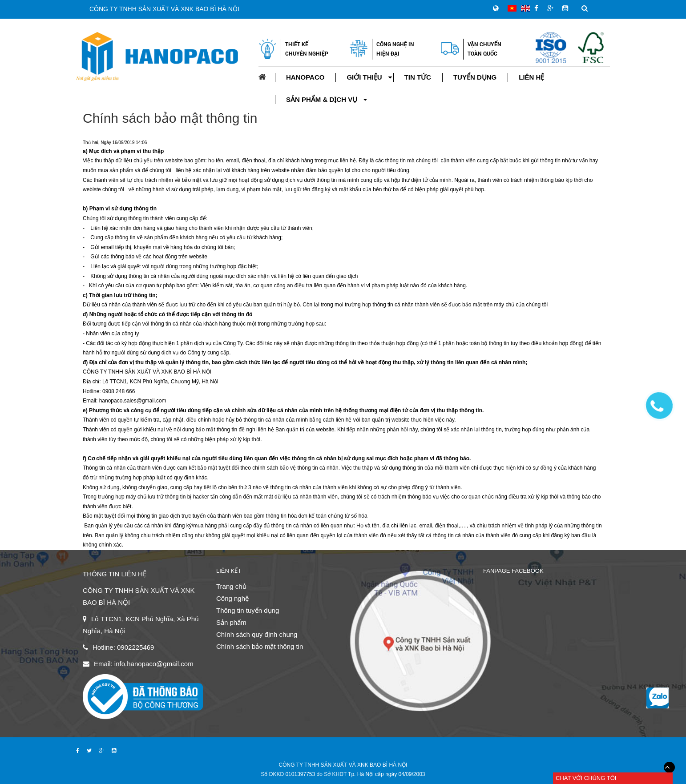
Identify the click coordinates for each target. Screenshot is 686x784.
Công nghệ (232, 598)
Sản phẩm (231, 622)
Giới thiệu (364, 77)
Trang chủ (231, 586)
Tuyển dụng (475, 77)
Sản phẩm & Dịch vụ (322, 99)
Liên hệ (531, 77)
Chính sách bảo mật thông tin (170, 118)
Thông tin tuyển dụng (248, 610)
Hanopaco (305, 77)
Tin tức (418, 77)
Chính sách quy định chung (257, 634)
